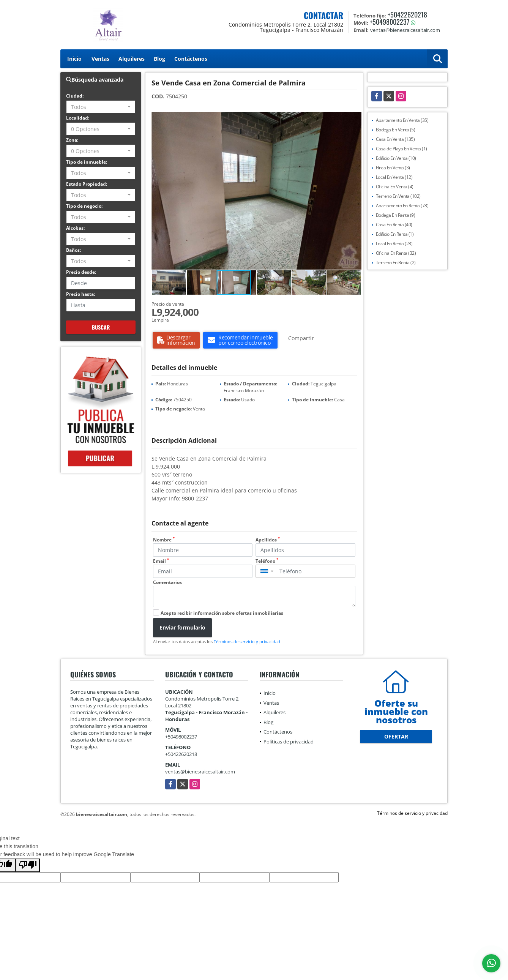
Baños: (73, 250)
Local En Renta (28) (394, 244)
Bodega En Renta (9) (396, 215)
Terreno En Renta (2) (396, 263)
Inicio (74, 59)
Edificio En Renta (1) (395, 234)
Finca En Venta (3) (393, 168)
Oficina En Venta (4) (395, 187)
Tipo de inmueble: (87, 162)
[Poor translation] (28, 865)
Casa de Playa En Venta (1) (402, 149)
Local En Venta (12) (394, 177)
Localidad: (78, 118)
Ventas (100, 59)
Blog (159, 59)
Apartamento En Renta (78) (402, 206)
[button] (355, 119)
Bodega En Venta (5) (396, 130)
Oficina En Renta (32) (396, 253)
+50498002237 (390, 22)
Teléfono (267, 561)
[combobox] (101, 107)
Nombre (164, 540)
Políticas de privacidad (289, 742)
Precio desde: (81, 272)
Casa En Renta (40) (394, 225)
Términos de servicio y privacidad (247, 641)
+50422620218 (407, 14)
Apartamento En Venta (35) (402, 120)
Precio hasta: (80, 294)
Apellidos (268, 540)
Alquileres (132, 59)
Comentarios (167, 582)
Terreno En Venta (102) (398, 196)
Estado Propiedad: (87, 184)
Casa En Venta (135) (395, 139)
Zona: (72, 140)
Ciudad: (75, 96)
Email (161, 561)
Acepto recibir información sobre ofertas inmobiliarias (222, 613)
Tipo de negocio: (84, 206)
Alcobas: (75, 228)
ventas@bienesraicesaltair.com (200, 772)
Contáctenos (191, 59)
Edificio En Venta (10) (396, 158)
